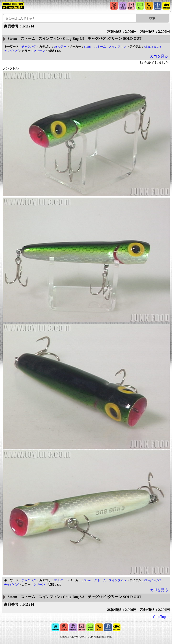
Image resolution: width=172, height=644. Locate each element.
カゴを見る (159, 56)
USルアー (60, 47)
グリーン (39, 51)
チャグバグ (29, 47)
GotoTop (159, 617)
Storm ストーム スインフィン (105, 47)
